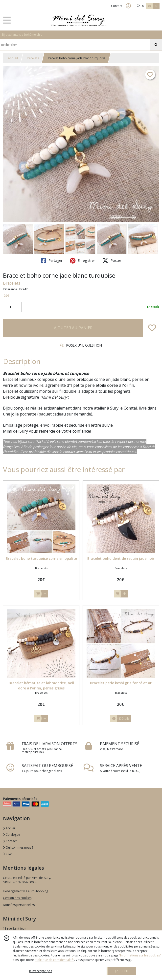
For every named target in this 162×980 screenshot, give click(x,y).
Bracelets (32, 58)
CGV (7, 854)
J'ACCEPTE (122, 971)
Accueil (13, 58)
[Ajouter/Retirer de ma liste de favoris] (152, 328)
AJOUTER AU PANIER (73, 328)
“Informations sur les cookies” (140, 955)
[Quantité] (12, 307)
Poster (112, 261)
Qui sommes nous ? (18, 847)
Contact (116, 6)
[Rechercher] (156, 45)
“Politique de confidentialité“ (54, 960)
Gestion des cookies (17, 898)
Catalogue (12, 835)
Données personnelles (19, 905)
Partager (52, 261)
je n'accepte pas (41, 971)
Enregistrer (82, 261)
